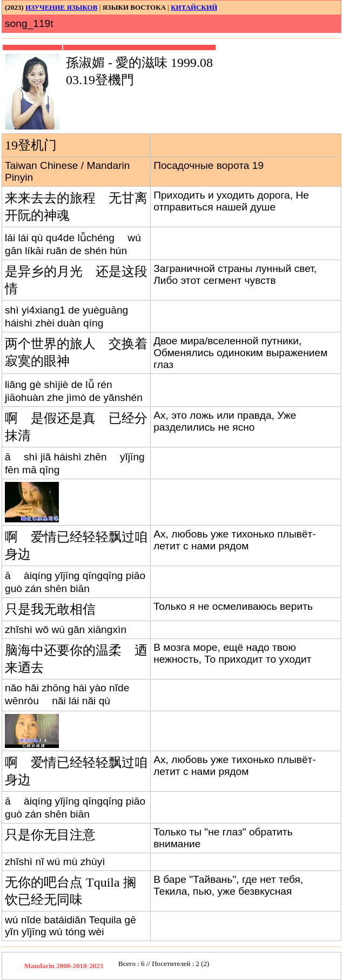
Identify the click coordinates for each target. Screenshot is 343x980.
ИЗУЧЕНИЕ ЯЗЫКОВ (61, 7)
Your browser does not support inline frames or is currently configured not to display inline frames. (198, 966)
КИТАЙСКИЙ (194, 7)
